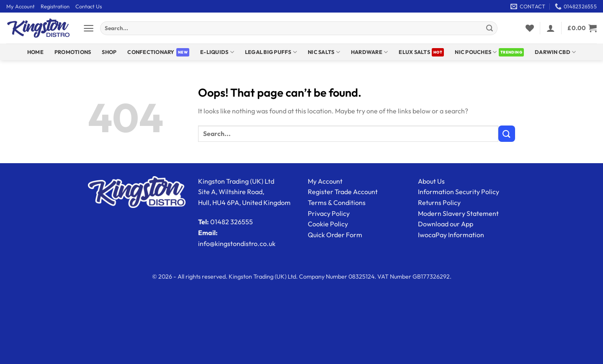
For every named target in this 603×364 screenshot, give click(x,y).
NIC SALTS (324, 52)
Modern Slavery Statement (458, 213)
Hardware (370, 52)
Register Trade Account (343, 192)
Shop (109, 52)
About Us (431, 181)
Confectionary (151, 52)
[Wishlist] (530, 28)
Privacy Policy (329, 213)
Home (35, 52)
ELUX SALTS (414, 52)
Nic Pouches (476, 52)
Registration (55, 6)
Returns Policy (439, 203)
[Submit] (490, 28)
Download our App (446, 224)
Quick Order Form (335, 235)
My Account (21, 6)
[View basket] (582, 28)
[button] (89, 28)
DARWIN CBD (555, 52)
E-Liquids (217, 52)
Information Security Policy (459, 192)
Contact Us (89, 6)
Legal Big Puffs (271, 52)
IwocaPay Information (451, 235)
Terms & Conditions (337, 203)
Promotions (73, 52)
